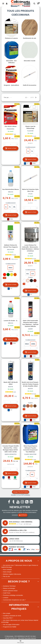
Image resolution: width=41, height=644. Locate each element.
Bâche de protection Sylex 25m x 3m (30, 190)
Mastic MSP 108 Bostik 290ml (11, 383)
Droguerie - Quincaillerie (11, 85)
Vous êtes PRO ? (8, 618)
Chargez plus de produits (20, 492)
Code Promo (6, 593)
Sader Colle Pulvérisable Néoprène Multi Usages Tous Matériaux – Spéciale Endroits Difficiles (30, 323)
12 (27, 97)
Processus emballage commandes (12, 595)
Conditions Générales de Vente (11, 616)
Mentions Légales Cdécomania (11, 574)
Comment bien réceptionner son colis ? (13, 600)
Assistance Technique (8, 586)
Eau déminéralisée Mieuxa (11, 189)
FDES (15, 478)
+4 (24, 284)
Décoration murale (30, 61)
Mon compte (6, 613)
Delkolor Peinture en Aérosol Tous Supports (11, 246)
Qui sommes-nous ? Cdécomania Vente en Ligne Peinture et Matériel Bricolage (20, 566)
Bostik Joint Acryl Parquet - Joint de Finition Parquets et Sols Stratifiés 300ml (30, 384)
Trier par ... (8, 97)
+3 (24, 409)
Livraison (5, 598)
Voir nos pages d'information (10, 625)
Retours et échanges (8, 588)
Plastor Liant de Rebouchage (30, 127)
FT (26, 163)
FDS (33, 163)
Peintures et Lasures (11, 38)
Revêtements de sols (30, 38)
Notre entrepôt (6, 572)
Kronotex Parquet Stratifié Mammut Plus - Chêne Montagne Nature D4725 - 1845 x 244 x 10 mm (11, 449)
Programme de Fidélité (9, 627)
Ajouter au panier (11, 148)
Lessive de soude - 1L (11, 321)
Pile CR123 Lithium (11, 126)
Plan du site (6, 576)
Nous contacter (7, 570)
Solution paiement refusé (9, 591)
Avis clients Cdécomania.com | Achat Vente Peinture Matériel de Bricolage (20, 621)
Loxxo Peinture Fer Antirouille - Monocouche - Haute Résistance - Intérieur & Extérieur (30, 248)
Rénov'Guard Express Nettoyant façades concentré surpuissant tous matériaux (30, 449)
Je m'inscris (23, 515)
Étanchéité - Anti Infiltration (11, 62)
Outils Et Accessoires (30, 85)
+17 (5, 278)
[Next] (36, 98)
